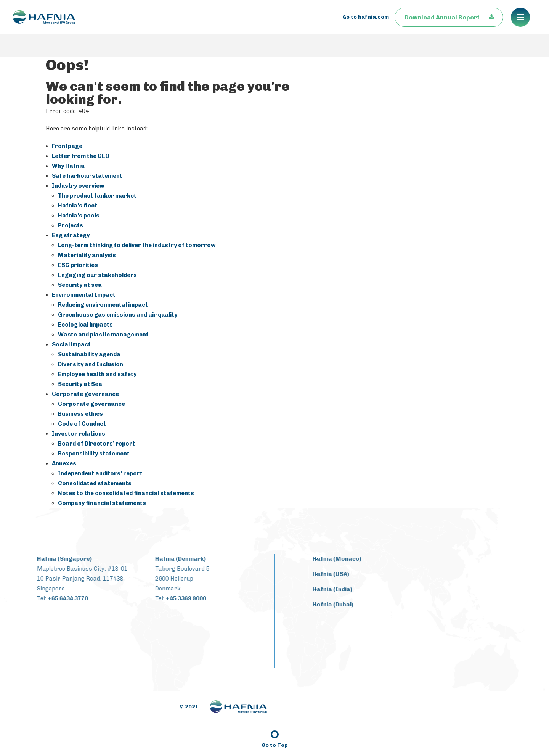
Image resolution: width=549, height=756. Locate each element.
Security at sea (80, 285)
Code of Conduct (82, 424)
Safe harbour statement (87, 176)
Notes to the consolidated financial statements (126, 493)
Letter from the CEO (81, 156)
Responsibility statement (94, 454)
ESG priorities (78, 265)
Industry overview (78, 186)
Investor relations (79, 434)
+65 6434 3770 (61, 598)
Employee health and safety (97, 374)
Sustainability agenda (89, 354)
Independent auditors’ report (100, 473)
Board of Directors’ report (96, 444)
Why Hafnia (68, 166)
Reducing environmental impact (103, 305)
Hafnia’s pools (79, 216)
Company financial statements (102, 503)
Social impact (71, 344)
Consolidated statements (95, 483)
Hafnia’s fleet (78, 206)
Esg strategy (71, 235)
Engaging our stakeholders (97, 275)
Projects (71, 225)
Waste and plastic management (103, 335)
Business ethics (80, 414)
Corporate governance (85, 394)
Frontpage (67, 146)
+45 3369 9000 (180, 598)
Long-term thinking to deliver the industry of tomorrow (137, 245)
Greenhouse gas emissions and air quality (118, 315)
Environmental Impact (84, 295)
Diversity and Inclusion (91, 364)
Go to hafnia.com (366, 28)
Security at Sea (80, 384)
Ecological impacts (85, 325)
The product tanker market (97, 196)
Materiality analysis (87, 255)
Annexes (64, 463)
